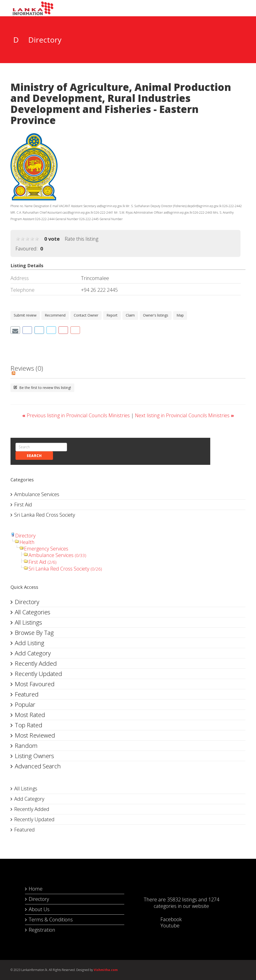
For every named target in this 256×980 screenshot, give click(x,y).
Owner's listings (156, 315)
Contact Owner (86, 315)
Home (36, 889)
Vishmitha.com (106, 970)
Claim (130, 315)
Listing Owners (34, 756)
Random (26, 745)
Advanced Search (38, 766)
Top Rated (28, 725)
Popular (25, 704)
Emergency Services (46, 549)
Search (34, 455)
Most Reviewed (35, 735)
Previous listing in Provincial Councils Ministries (77, 415)
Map (180, 315)
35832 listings (182, 899)
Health (27, 542)
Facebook (166, 919)
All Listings (28, 622)
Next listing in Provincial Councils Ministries (184, 415)
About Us (39, 909)
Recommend (55, 315)
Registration (42, 930)
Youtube (165, 926)
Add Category (33, 653)
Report (112, 315)
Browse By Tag (34, 633)
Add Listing (29, 643)
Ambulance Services (37, 494)
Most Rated (30, 715)
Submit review (25, 315)
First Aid (23, 505)
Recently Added (36, 663)
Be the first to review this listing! (42, 388)
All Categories (32, 612)
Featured (27, 694)
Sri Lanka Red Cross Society (45, 515)
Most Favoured (35, 684)
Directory (25, 536)
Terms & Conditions (51, 920)
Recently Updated (38, 674)
